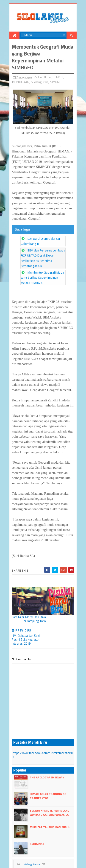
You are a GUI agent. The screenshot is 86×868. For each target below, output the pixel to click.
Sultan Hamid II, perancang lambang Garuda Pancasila (49, 787)
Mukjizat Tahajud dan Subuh (49, 801)
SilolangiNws (39, 82)
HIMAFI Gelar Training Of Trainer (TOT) (47, 770)
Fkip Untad (44, 78)
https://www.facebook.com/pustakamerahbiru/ (43, 731)
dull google (52, 858)
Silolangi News (31, 838)
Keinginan (36, 818)
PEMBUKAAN (20, 82)
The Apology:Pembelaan (46, 752)
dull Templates (36, 853)
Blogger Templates (60, 853)
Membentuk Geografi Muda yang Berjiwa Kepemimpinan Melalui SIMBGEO (41, 279)
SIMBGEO (56, 82)
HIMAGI (58, 78)
